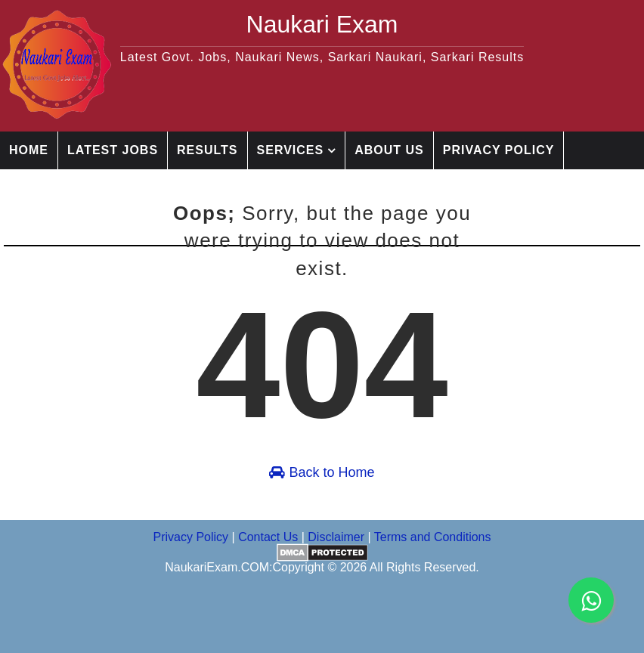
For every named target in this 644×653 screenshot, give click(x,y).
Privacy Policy (499, 150)
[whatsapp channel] (591, 600)
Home (29, 150)
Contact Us (52, 188)
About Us (389, 150)
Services (291, 150)
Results (207, 150)
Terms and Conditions (433, 537)
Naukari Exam (322, 24)
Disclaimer (156, 188)
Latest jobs (113, 150)
